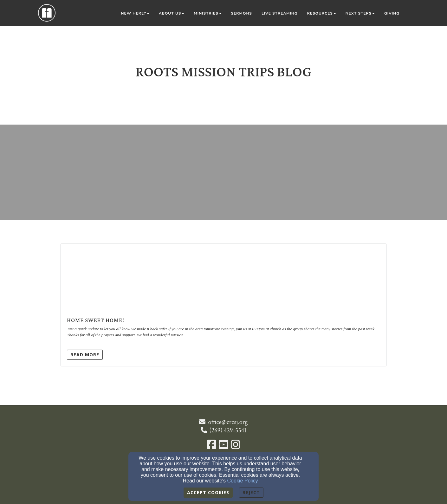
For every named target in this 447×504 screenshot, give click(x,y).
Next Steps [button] (360, 13)
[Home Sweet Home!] (223, 280)
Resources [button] (322, 13)
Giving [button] (392, 13)
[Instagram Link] (236, 445)
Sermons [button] (242, 13)
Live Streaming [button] (280, 13)
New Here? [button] (135, 13)
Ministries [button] (207, 13)
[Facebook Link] (211, 445)
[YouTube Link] (223, 445)
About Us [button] (172, 13)
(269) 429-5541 (228, 430)
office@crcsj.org (228, 422)
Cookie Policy (243, 481)
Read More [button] (85, 355)
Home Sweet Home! (96, 320)
